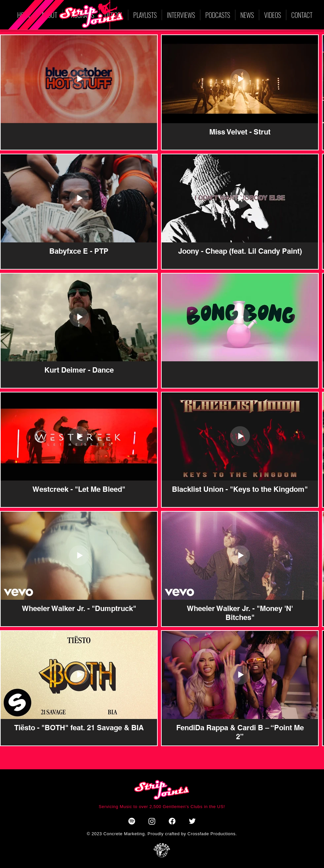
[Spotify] (132, 821)
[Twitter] (192, 821)
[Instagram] (152, 821)
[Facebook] (172, 821)
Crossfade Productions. (212, 834)
